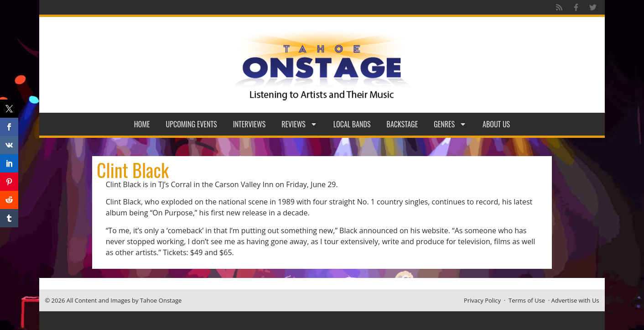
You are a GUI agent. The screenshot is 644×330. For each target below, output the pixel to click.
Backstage (402, 124)
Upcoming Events (192, 124)
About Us (496, 124)
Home (142, 124)
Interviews (249, 124)
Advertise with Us (575, 300)
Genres (450, 124)
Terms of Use (527, 300)
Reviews (299, 124)
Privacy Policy (482, 300)
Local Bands (352, 124)
